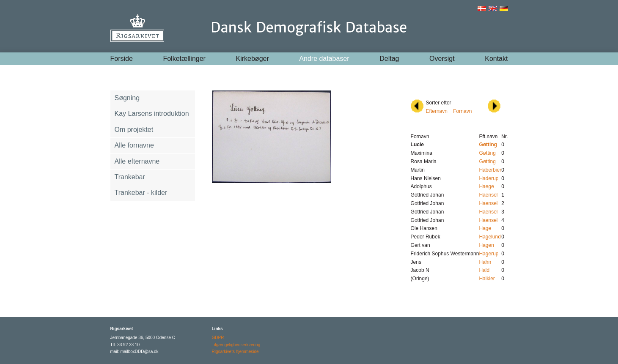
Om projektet (134, 130)
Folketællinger (184, 59)
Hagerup (489, 254)
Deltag (389, 59)
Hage (485, 228)
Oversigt (442, 59)
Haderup (489, 178)
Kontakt (496, 59)
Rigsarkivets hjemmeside (235, 352)
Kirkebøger (253, 59)
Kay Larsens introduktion (152, 114)
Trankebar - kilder (141, 193)
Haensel (488, 195)
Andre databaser (324, 59)
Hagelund (490, 237)
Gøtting (487, 153)
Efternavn (437, 111)
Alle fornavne (134, 145)
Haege (486, 186)
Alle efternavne (137, 161)
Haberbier (490, 170)
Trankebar (130, 177)
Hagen (486, 245)
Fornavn (462, 111)
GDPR (218, 338)
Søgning (127, 98)
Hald (484, 270)
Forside (122, 59)
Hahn (485, 262)
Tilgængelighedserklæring (236, 345)
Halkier (487, 279)
